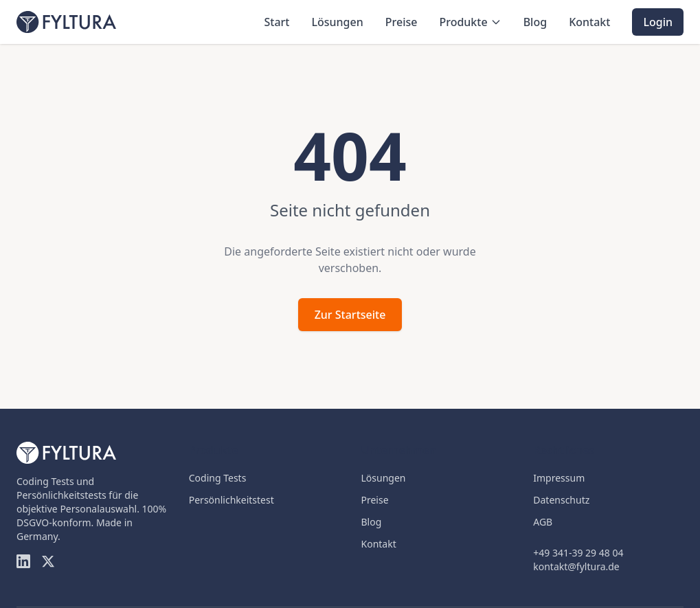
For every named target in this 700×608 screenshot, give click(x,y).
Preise (402, 22)
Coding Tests (218, 478)
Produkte (470, 22)
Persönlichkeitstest (232, 500)
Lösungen (337, 22)
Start (276, 22)
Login (658, 22)
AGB (543, 522)
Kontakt (589, 22)
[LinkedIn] (23, 561)
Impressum (559, 478)
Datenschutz (561, 500)
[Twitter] (48, 561)
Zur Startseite (350, 315)
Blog (535, 22)
